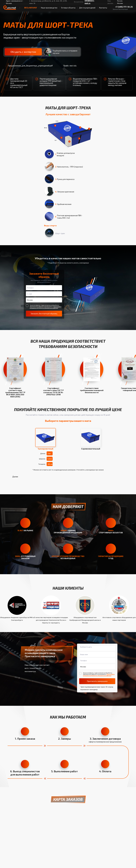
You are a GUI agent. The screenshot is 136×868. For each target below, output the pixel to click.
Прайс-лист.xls (68, 66)
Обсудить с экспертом (23, 52)
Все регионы (79, 2)
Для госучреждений (87, 8)
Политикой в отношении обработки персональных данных (46, 307)
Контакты (103, 8)
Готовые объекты (68, 8)
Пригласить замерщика (97, 681)
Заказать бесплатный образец (44, 314)
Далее (15, 477)
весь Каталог (29, 8)
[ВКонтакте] (101, 2)
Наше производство (49, 8)
